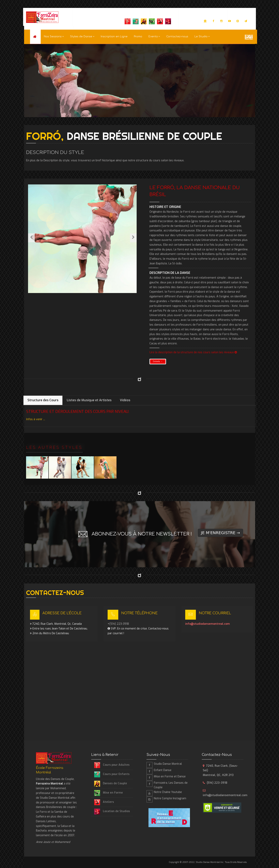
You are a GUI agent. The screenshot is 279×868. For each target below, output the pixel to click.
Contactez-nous (177, 37)
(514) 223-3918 (217, 783)
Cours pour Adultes (112, 765)
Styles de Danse (82, 37)
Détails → (158, 361)
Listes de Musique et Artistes (89, 400)
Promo (138, 37)
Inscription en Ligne (114, 37)
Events (154, 37)
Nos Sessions (54, 37)
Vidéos (125, 400)
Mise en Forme (108, 793)
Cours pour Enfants (112, 774)
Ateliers (104, 802)
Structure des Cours (43, 400)
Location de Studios (112, 811)
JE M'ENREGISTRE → (221, 533)
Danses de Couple (111, 783)
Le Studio (202, 37)
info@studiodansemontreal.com (208, 624)
